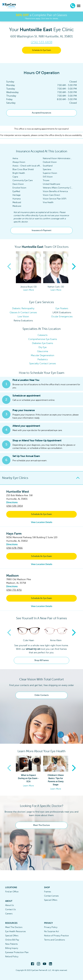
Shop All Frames (42, 660)
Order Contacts (42, 695)
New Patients (11, 944)
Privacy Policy (51, 927)
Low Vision (23, 317)
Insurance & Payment (42, 230)
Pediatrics (43, 359)
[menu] (79, 6)
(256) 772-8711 (14, 590)
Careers (9, 914)
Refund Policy (12, 957)
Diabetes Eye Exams (43, 343)
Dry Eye (43, 347)
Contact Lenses (51, 896)
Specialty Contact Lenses (43, 363)
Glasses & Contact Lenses (23, 312)
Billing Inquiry (12, 948)
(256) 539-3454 (15, 506)
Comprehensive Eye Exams (43, 339)
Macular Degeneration (43, 355)
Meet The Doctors (41, 825)
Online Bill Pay (12, 940)
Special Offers (51, 900)
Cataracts (43, 335)
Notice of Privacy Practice (56, 936)
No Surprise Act (51, 931)
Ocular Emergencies (62, 317)
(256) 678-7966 (14, 548)
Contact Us (10, 909)
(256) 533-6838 (42, 42)
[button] (42, 478)
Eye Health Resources (15, 931)
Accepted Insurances (42, 113)
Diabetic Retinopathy (23, 308)
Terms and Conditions (55, 940)
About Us (9, 905)
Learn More (29, 290)
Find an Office (12, 892)
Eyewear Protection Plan (17, 952)
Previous (9, 267)
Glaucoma (43, 351)
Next (74, 267)
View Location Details (42, 522)
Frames (48, 892)
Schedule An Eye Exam (42, 50)
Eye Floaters (62, 308)
